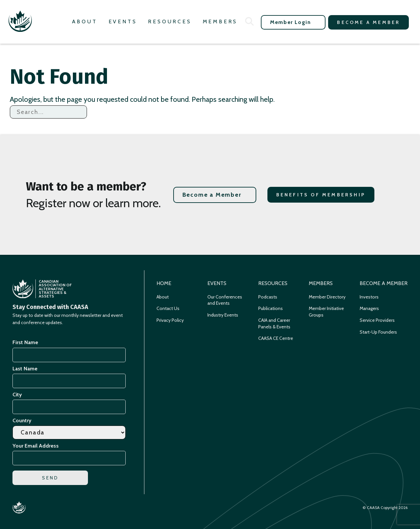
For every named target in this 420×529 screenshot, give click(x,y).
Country (22, 420)
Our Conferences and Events (225, 300)
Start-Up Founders (378, 332)
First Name (25, 342)
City (17, 395)
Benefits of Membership (321, 195)
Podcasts (268, 297)
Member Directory (327, 297)
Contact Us (168, 308)
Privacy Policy (170, 320)
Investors (369, 297)
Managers (369, 308)
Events (123, 22)
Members (220, 22)
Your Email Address (37, 446)
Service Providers (377, 320)
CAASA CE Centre (276, 338)
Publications (271, 308)
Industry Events (223, 315)
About (85, 22)
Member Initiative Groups (326, 312)
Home (164, 283)
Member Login (290, 22)
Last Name (25, 369)
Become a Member (368, 22)
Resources (170, 22)
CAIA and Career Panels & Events (274, 323)
